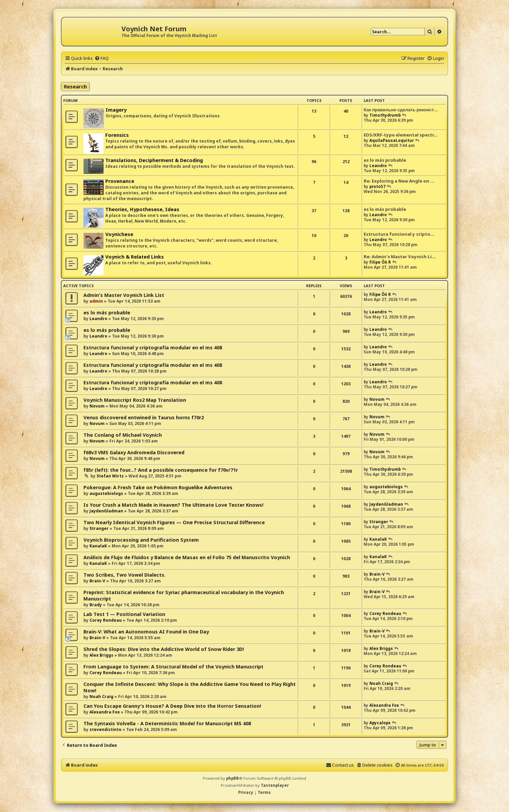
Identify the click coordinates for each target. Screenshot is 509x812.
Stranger (99, 528)
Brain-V (97, 581)
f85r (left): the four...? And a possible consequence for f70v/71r (161, 470)
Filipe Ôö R (380, 262)
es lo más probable (385, 160)
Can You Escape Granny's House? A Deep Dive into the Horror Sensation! (172, 706)
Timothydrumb (385, 115)
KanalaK (98, 546)
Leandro (378, 166)
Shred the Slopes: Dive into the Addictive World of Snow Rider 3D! (164, 649)
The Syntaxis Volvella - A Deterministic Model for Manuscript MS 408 (167, 723)
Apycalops (380, 723)
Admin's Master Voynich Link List (124, 295)
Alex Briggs (101, 655)
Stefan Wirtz (110, 476)
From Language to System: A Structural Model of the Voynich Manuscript (173, 667)
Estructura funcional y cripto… (399, 234)
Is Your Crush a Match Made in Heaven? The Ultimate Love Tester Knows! (173, 505)
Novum (97, 406)
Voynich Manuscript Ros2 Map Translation (135, 400)
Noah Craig (101, 697)
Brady (96, 605)
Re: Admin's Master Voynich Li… (400, 257)
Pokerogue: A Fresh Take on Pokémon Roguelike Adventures (158, 487)
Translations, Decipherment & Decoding (154, 160)
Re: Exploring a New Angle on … (399, 181)
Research (75, 86)
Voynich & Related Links (135, 257)
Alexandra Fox (105, 712)
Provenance (120, 181)
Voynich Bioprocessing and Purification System (141, 540)
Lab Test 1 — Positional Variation (124, 614)
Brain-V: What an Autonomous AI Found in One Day (146, 632)
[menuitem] (102, 58)
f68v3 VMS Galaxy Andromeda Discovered (134, 452)
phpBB (232, 778)
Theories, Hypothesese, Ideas (142, 209)
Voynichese (119, 234)
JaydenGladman (106, 511)
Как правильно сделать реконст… (401, 110)
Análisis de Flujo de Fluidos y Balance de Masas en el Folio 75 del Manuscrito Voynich (187, 557)
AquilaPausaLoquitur (392, 140)
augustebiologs (106, 493)
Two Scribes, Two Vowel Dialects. (124, 575)
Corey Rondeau (106, 620)
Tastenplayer (275, 785)
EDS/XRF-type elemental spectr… (401, 135)
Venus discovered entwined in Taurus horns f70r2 (144, 417)
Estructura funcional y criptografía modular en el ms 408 (153, 347)
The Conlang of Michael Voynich (123, 435)
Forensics (117, 135)
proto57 (377, 186)
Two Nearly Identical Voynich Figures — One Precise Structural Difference (174, 522)
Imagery (116, 110)
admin (96, 301)
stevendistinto (105, 729)
